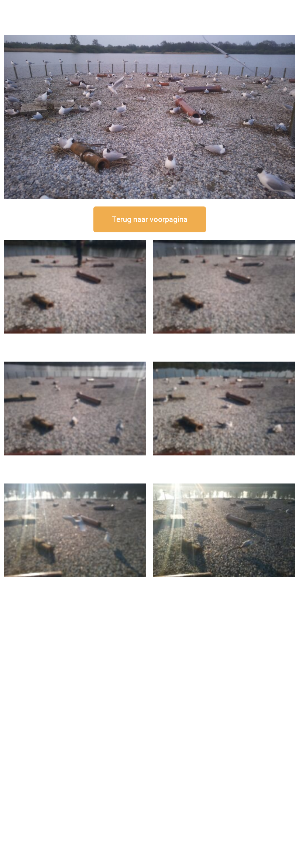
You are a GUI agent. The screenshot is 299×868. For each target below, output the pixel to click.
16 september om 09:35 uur (75, 583)
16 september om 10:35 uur (224, 462)
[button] (150, 219)
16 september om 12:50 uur (75, 340)
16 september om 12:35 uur (224, 340)
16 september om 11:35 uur (75, 462)
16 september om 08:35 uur (224, 583)
